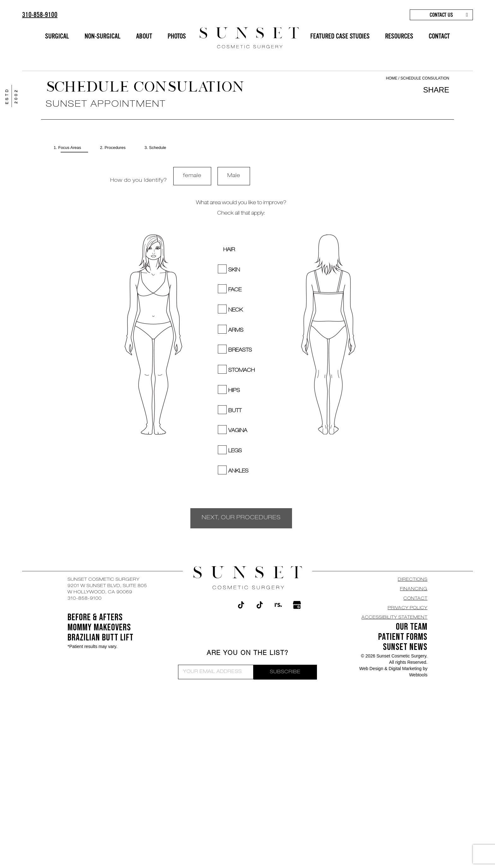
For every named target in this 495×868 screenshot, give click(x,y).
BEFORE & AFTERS (95, 617)
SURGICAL (57, 36)
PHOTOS (177, 36)
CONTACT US (441, 15)
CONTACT (439, 36)
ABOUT (144, 36)
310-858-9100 (40, 15)
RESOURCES (399, 36)
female (192, 176)
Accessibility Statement (394, 618)
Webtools (418, 675)
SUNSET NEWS (405, 647)
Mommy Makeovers (99, 627)
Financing (414, 589)
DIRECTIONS (413, 580)
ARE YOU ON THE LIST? (248, 654)
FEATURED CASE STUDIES (340, 36)
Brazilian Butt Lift (101, 638)
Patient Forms (403, 637)
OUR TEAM (412, 627)
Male (234, 176)
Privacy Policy (408, 608)
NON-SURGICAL (103, 36)
